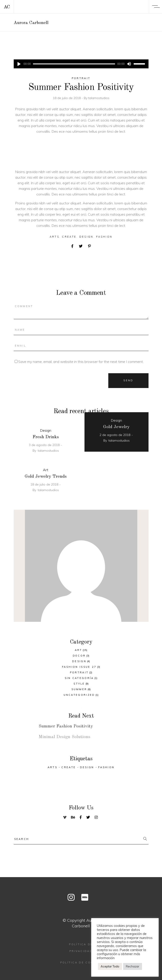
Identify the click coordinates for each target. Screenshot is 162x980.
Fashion (104, 237)
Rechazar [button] (133, 966)
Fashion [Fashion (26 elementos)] (106, 767)
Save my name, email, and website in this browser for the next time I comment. (81, 362)
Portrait (81, 78)
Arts (54, 237)
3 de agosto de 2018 (44, 445)
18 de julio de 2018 (67, 98)
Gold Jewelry (116, 427)
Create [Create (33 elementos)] (69, 767)
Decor (79, 656)
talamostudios (99, 98)
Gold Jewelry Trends (46, 477)
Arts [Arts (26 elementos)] (52, 767)
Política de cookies (81, 963)
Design (86, 237)
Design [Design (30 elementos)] (87, 767)
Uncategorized (79, 695)
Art (46, 470)
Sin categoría (79, 678)
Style (79, 684)
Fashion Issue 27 (79, 667)
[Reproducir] (19, 64)
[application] (81, 64)
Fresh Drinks (46, 437)
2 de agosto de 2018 (115, 435)
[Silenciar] (129, 64)
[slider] (74, 64)
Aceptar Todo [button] (110, 966)
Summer (79, 689)
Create (69, 237)
